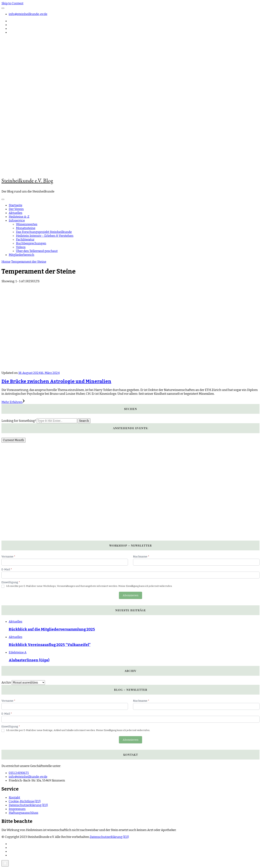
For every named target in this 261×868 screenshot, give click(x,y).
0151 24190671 (19, 773)
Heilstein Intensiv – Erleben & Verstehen (45, 236)
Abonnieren (130, 595)
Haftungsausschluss (23, 813)
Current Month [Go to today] (14, 440)
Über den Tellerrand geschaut (37, 251)
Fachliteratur (25, 240)
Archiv (6, 683)
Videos (21, 247)
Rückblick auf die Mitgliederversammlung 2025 (52, 629)
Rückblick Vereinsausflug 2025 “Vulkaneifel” (50, 645)
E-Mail (7, 569)
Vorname (8, 557)
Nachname (141, 557)
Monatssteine (26, 228)
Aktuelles (15, 213)
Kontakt (14, 798)
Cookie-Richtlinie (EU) (25, 801)
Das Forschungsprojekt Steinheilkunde (44, 232)
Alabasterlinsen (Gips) (29, 660)
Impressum (17, 809)
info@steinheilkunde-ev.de (28, 14)
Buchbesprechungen (31, 243)
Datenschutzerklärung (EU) (28, 805)
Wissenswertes (27, 224)
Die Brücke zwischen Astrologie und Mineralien (56, 381)
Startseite (15, 205)
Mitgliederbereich (21, 255)
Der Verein (16, 209)
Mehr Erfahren (13, 402)
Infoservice (17, 220)
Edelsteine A (18, 652)
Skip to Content (12, 3)
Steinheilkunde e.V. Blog (27, 181)
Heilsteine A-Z (19, 217)
